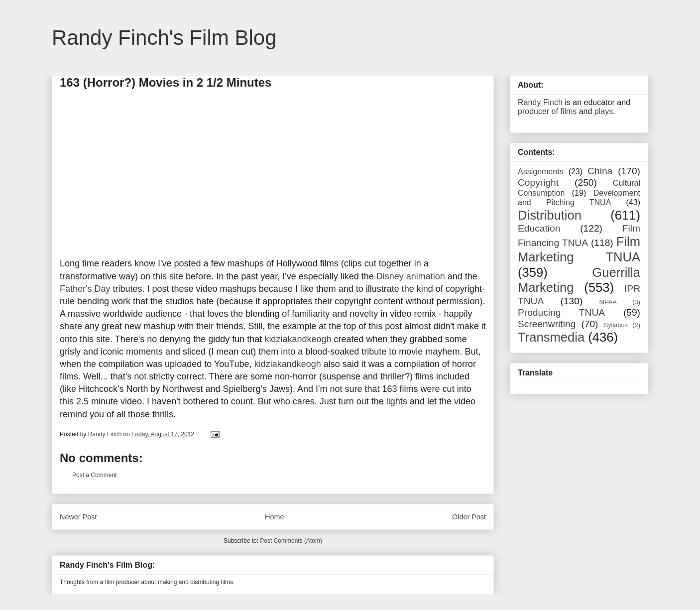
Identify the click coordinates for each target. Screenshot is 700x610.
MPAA (608, 302)
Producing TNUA (561, 312)
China (600, 171)
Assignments (541, 172)
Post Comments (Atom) (291, 541)
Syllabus (616, 325)
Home (274, 517)
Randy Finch (540, 102)
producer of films (547, 111)
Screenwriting (547, 324)
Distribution (550, 215)
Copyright (538, 183)
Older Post (469, 517)
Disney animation (411, 276)
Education (539, 228)
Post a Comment (94, 475)
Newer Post (78, 517)
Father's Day (85, 289)
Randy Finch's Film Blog (164, 38)
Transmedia (551, 337)
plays (604, 111)
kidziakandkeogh (298, 339)
